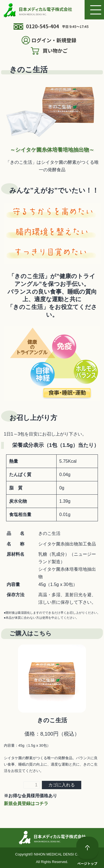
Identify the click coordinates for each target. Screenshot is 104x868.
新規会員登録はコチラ (26, 803)
